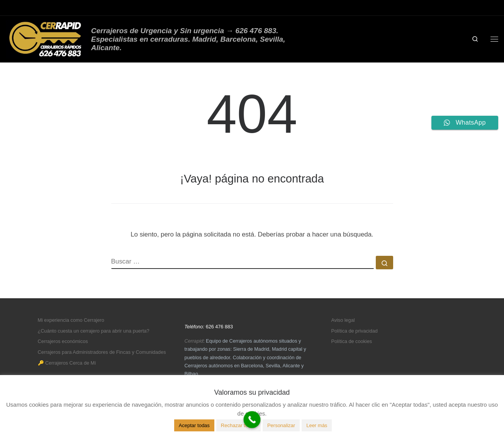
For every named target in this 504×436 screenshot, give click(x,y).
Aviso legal (343, 320)
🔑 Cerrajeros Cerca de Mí (67, 363)
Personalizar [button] (281, 425)
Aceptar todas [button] (194, 425)
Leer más (317, 425)
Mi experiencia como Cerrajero (71, 320)
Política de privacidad (355, 331)
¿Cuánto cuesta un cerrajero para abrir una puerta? (94, 331)
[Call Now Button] (252, 420)
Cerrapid (194, 341)
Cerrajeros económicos (63, 341)
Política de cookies (352, 341)
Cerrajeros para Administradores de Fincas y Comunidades (102, 352)
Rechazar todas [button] (238, 425)
